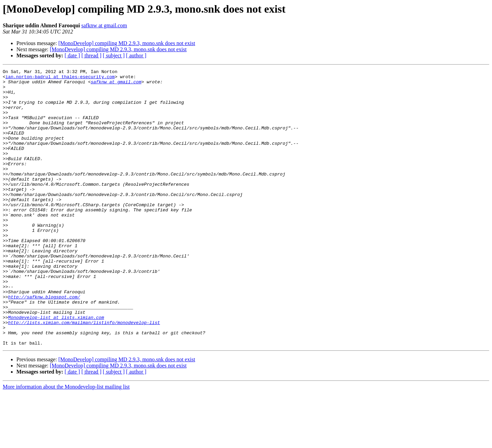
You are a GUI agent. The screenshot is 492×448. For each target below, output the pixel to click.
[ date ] (72, 55)
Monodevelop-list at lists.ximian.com (56, 367)
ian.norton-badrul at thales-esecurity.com (60, 79)
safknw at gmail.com (104, 25)
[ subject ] (114, 55)
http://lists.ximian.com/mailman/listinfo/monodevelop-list (84, 374)
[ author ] (136, 55)
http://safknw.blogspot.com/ (44, 343)
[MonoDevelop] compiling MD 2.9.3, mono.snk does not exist (127, 43)
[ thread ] (91, 55)
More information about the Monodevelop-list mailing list (66, 442)
